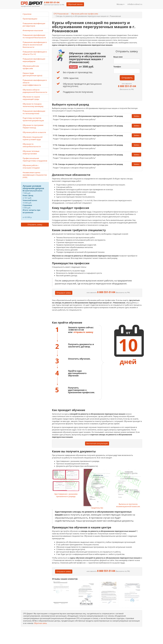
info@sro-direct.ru (135, 4)
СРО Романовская (61, 14)
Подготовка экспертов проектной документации (33, 119)
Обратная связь (40, 623)
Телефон (117, 67)
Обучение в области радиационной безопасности (35, 91)
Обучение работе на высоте (34, 132)
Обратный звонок (75, 4)
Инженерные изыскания (33, 30)
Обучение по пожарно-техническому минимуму (33, 105)
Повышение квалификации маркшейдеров (34, 60)
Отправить (127, 78)
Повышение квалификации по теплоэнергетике (34, 112)
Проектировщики (30, 19)
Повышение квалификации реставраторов (34, 25)
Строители (27, 14)
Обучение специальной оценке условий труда (33, 138)
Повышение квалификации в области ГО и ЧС (35, 53)
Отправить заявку (35, 225)
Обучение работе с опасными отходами (31, 167)
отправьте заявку (83, 332)
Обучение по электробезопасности (32, 145)
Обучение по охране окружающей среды (31, 98)
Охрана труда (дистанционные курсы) (32, 74)
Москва (120, 4)
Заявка (136, 116)
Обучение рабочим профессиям (85, 14)
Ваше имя (118, 57)
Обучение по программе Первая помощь (33, 126)
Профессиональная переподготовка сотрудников (35, 160)
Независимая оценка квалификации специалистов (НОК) (35, 175)
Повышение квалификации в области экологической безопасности (35, 45)
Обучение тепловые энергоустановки (31, 152)
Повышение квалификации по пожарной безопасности (34, 36)
